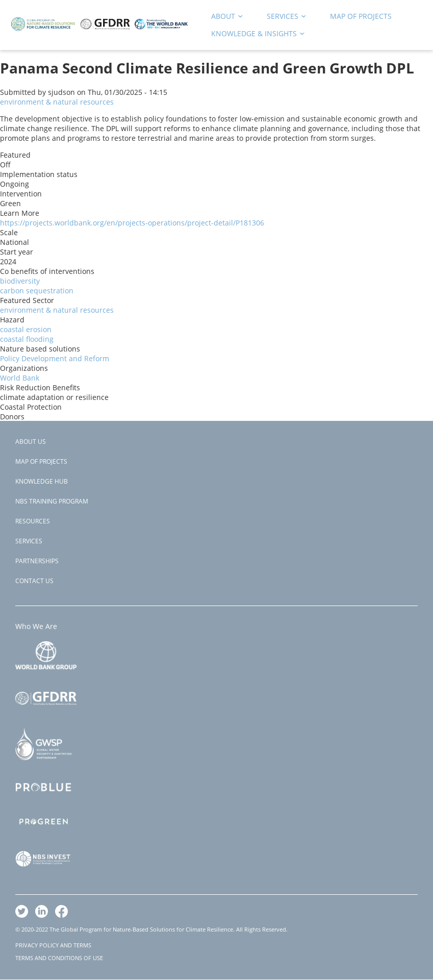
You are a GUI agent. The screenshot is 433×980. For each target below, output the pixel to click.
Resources (33, 521)
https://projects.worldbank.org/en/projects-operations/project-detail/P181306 (132, 223)
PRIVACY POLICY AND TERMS (53, 945)
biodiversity (20, 281)
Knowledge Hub (42, 481)
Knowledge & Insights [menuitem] (254, 35)
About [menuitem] (224, 18)
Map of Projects (41, 461)
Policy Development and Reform (55, 358)
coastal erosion (26, 329)
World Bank (20, 378)
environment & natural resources (57, 102)
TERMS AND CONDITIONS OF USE (59, 958)
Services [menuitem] (283, 18)
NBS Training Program (52, 501)
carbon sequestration (37, 291)
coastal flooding (27, 339)
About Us (31, 442)
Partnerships (37, 561)
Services (29, 541)
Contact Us (34, 581)
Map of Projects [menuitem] (361, 16)
